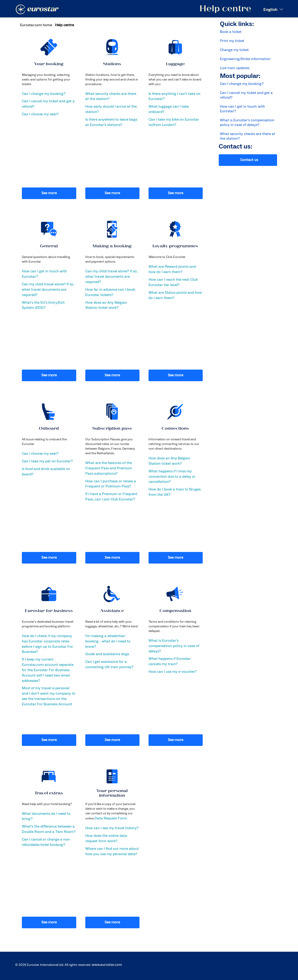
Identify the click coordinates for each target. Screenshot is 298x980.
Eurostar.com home (36, 25)
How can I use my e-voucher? (173, 672)
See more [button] (49, 193)
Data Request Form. (111, 818)
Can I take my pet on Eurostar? (47, 461)
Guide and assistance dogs (107, 654)
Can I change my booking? (44, 94)
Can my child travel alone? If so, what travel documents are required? (48, 290)
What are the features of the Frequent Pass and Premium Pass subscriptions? (109, 468)
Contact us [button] (249, 160)
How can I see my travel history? (112, 828)
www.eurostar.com (107, 965)
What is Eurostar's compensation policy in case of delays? (174, 646)
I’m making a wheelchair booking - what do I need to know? (108, 641)
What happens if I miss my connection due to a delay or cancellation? (172, 477)
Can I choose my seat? (40, 114)
